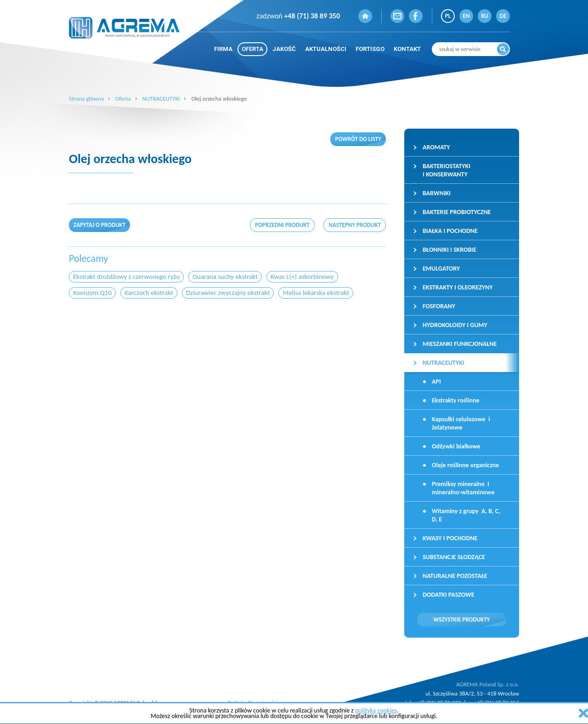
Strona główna (86, 99)
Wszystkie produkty (462, 619)
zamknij (583, 713)
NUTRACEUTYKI (161, 99)
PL (448, 16)
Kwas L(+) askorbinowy (302, 277)
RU (485, 16)
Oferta (123, 99)
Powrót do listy (358, 139)
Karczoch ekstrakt (149, 293)
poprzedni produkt (282, 225)
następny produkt (355, 225)
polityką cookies (376, 710)
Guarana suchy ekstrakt (225, 277)
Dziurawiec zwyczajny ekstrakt (228, 293)
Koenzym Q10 (92, 293)
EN (466, 16)
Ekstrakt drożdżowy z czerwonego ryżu (126, 277)
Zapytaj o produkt (99, 225)
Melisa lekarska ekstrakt (316, 293)
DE (503, 16)
